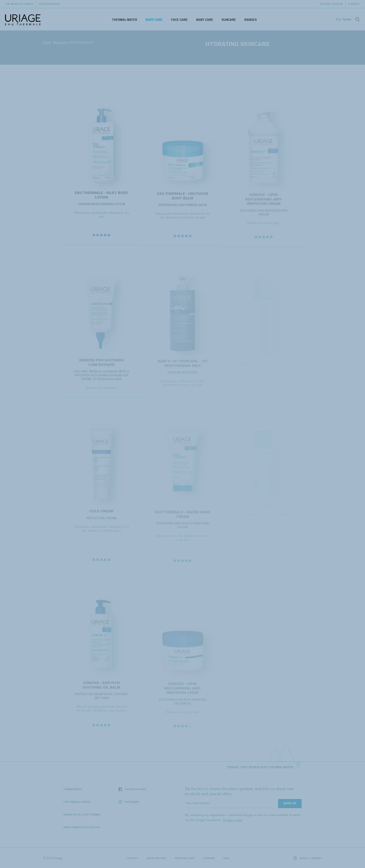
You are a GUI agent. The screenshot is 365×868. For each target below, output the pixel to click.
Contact (354, 4)
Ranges (251, 20)
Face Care (179, 20)
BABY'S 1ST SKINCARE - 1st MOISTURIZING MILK (182, 366)
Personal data (185, 858)
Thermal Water (125, 20)
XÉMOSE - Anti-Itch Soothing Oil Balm (101, 688)
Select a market (308, 858)
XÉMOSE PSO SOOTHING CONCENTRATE (101, 365)
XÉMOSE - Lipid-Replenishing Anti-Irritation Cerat (182, 691)
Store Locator (332, 4)
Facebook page (132, 789)
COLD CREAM (101, 513)
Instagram (129, 802)
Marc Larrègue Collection (82, 827)
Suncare (229, 20)
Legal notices (157, 858)
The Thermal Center (77, 802)
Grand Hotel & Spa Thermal (82, 814)
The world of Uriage (19, 4)
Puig (226, 858)
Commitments (73, 789)
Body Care (154, 20)
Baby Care (205, 20)
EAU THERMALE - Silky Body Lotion (101, 197)
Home (47, 42)
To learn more (233, 820)
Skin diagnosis (50, 4)
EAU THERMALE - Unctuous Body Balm (182, 198)
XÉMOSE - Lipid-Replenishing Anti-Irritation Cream (264, 202)
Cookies (209, 858)
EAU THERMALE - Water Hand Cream (182, 517)
